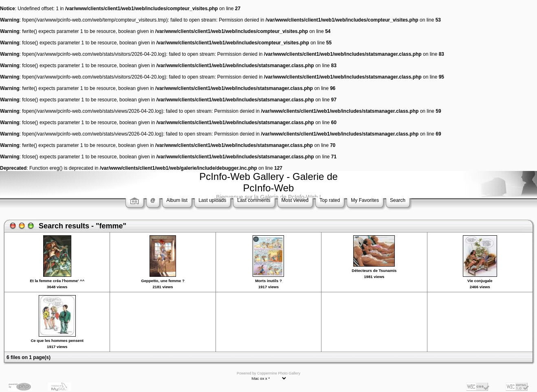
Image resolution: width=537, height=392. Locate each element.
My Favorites (365, 200)
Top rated (330, 200)
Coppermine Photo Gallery (279, 373)
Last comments (254, 200)
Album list (177, 200)
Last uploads (212, 200)
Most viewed (295, 200)
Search (398, 200)
